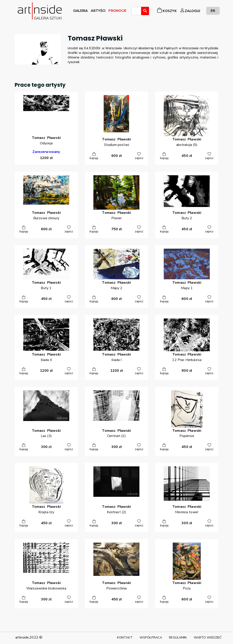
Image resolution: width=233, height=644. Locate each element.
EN (213, 11)
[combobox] (136, 11)
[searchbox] (134, 12)
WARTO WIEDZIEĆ (208, 637)
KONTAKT (125, 637)
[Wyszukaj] (145, 11)
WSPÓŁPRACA (151, 637)
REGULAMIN (178, 637)
